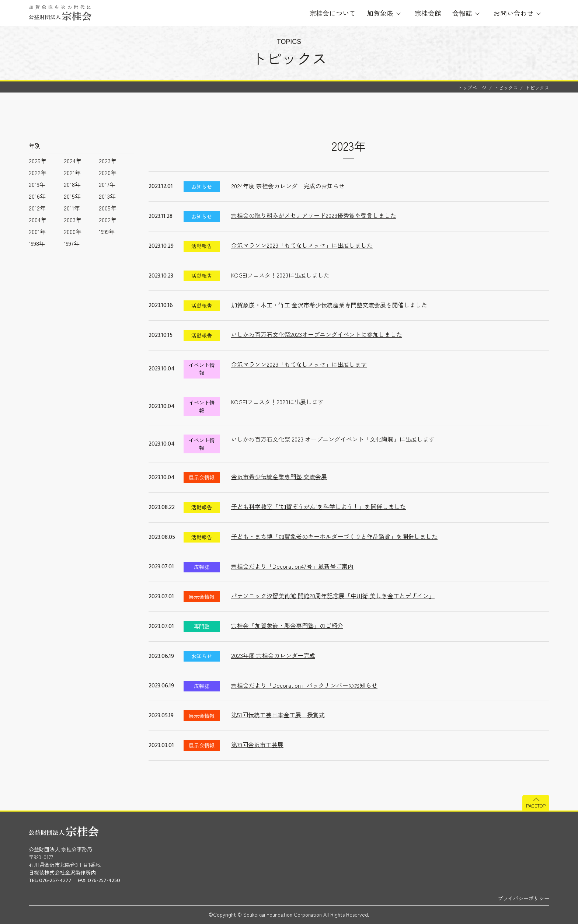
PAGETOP (536, 806)
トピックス (506, 88)
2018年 (72, 184)
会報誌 (462, 13)
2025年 (38, 161)
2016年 (37, 196)
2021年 (72, 172)
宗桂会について (332, 13)
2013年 (107, 196)
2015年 (72, 196)
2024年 (73, 161)
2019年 (37, 184)
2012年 (37, 208)
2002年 (108, 220)
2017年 (107, 184)
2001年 (37, 231)
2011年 (72, 208)
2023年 (108, 161)
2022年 (38, 172)
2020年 (108, 172)
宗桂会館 (428, 13)
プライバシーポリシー (523, 898)
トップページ (472, 88)
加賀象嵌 (380, 13)
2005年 (108, 208)
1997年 (72, 243)
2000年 (73, 231)
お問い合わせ (513, 13)
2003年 (73, 220)
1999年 (107, 231)
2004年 (38, 220)
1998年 (37, 243)
